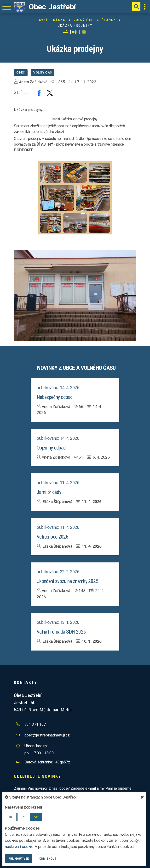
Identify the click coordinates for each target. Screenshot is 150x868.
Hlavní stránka (50, 20)
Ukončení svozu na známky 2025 (67, 581)
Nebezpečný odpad (55, 397)
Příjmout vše (19, 859)
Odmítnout (48, 859)
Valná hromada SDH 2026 (61, 632)
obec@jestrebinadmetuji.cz (47, 735)
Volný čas (84, 20)
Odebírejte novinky (37, 776)
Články (109, 20)
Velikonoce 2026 (52, 537)
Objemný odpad (51, 448)
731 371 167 (35, 724)
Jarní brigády (49, 492)
